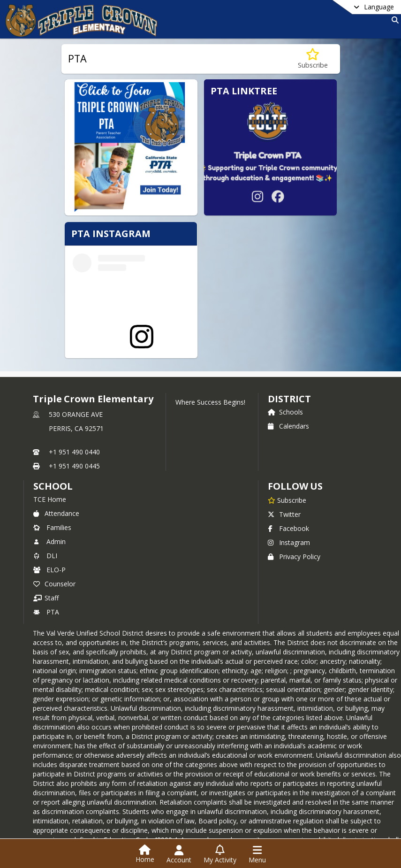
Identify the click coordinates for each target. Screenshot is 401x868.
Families (52, 487)
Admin (49, 501)
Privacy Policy (294, 516)
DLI (45, 515)
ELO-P (49, 529)
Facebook (288, 488)
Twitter (284, 474)
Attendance (56, 473)
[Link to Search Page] (393, 20)
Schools (285, 372)
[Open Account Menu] (179, 854)
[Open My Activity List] (220, 854)
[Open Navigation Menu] (257, 854)
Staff (46, 557)
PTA (46, 572)
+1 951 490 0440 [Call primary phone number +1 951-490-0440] (74, 411)
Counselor (54, 543)
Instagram (289, 502)
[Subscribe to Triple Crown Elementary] (287, 460)
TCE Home (50, 459)
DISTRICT (289, 358)
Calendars (288, 386)
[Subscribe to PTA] (313, 59)
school (53, 446)
